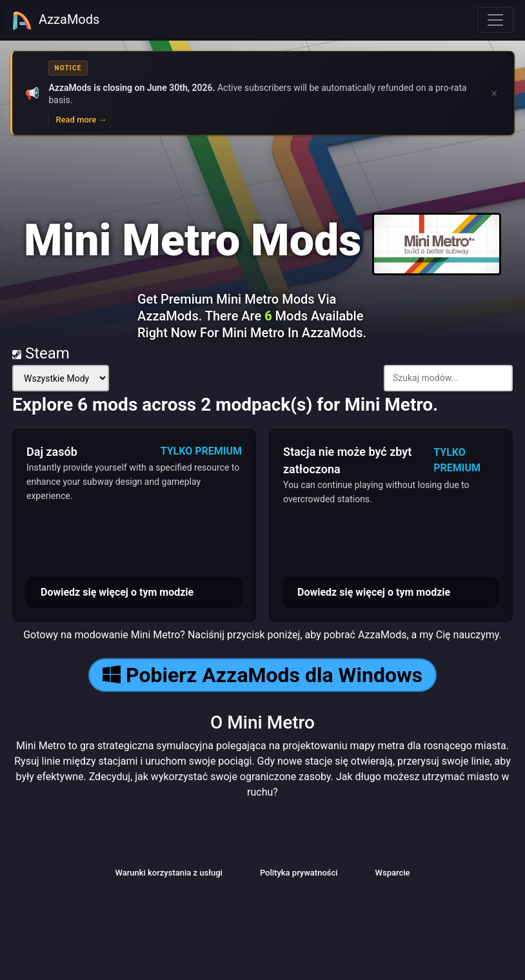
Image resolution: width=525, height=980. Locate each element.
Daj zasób (52, 452)
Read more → (81, 120)
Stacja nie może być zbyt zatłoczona (347, 460)
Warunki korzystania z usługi (168, 873)
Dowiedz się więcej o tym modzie (117, 592)
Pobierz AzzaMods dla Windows (262, 675)
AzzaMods (55, 21)
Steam (41, 353)
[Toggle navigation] (495, 20)
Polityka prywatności (299, 873)
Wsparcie (393, 873)
